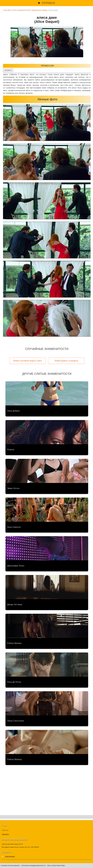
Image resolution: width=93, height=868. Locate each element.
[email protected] (10, 856)
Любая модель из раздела (66, 361)
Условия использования (10, 866)
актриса (8, 70)
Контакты (5, 834)
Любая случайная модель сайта (27, 361)
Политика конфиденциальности (33, 866)
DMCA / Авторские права (56, 866)
